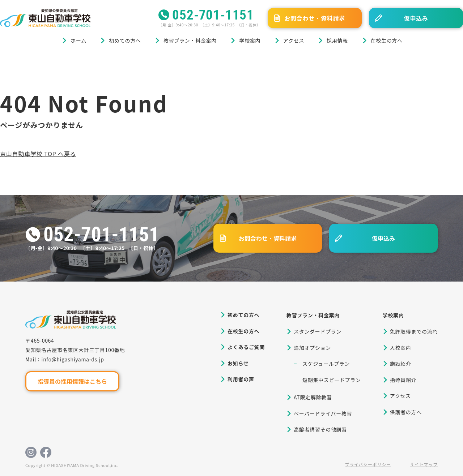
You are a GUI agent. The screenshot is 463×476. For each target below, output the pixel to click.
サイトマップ (424, 464)
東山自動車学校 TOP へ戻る (38, 154)
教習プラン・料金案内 (190, 40)
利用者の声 (241, 379)
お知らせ (238, 363)
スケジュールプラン (326, 364)
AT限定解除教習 (313, 397)
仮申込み (416, 18)
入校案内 (401, 348)
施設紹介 (401, 364)
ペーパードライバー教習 (323, 413)
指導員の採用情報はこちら (72, 381)
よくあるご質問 (246, 347)
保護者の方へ (406, 412)
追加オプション (312, 348)
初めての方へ (125, 40)
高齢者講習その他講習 (320, 429)
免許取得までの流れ (414, 331)
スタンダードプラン (318, 331)
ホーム (78, 40)
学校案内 (250, 40)
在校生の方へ (387, 40)
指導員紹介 (403, 380)
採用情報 (337, 40)
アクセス (294, 40)
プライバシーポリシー (368, 464)
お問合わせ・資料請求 (315, 18)
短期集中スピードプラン (332, 380)
